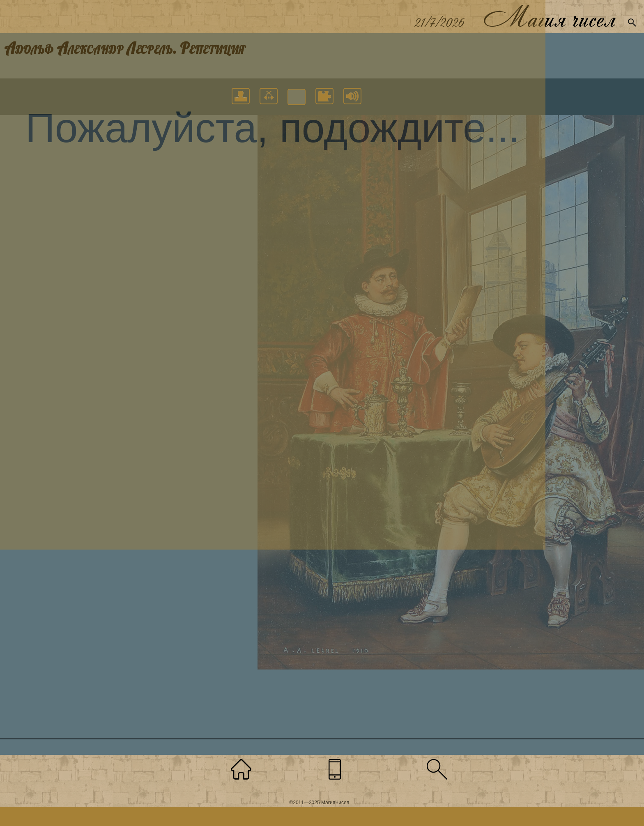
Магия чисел (549, 17)
